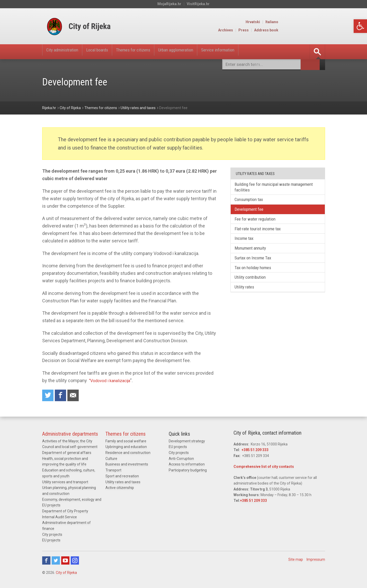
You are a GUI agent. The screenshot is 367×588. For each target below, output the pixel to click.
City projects (52, 534)
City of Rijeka (66, 572)
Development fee (252, 211)
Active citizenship (120, 488)
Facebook (46, 560)
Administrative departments (70, 435)
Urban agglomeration (203, 52)
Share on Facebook (62, 396)
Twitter (56, 560)
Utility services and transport (65, 482)
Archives (273, 30)
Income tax (246, 243)
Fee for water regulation (258, 222)
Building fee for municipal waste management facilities (266, 187)
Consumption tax (252, 201)
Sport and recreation (122, 477)
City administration (66, 52)
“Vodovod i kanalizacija (112, 380)
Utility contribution (253, 284)
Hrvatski (300, 22)
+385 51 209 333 (255, 451)
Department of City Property (65, 511)
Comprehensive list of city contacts (264, 468)
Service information (254, 52)
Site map (296, 559)
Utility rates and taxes (123, 482)
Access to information (187, 465)
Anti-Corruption (181, 459)
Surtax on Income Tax (256, 263)
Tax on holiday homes (256, 274)
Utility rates (247, 295)
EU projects (51, 540)
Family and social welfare (126, 442)
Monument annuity (253, 253)
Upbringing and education (126, 448)
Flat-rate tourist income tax (261, 232)
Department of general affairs (67, 454)
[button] (360, 26)
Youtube (65, 560)
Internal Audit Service (60, 517)
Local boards (108, 52)
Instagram (75, 560)
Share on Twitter (48, 396)
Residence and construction (128, 454)
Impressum (316, 559)
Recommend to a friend (76, 396)
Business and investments (127, 465)
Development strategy (187, 442)
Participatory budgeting (188, 471)
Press (291, 30)
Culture (111, 459)
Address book (314, 30)
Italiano (319, 22)
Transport (113, 471)
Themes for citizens (152, 52)
